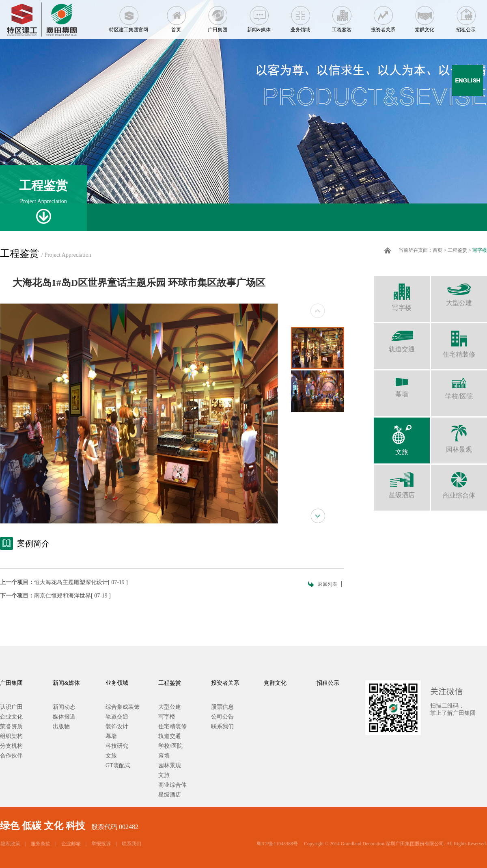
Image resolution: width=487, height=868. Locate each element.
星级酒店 (402, 482)
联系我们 (222, 726)
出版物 (61, 726)
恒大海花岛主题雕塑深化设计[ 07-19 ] (81, 582)
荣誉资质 (11, 726)
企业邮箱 (71, 844)
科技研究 (117, 746)
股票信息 (222, 707)
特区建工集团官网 (129, 16)
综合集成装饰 (123, 707)
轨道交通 (402, 338)
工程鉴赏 (342, 16)
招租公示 (466, 16)
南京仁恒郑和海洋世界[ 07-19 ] (72, 596)
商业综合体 (459, 482)
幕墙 (402, 384)
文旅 (402, 436)
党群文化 (425, 16)
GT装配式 (118, 765)
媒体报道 (64, 717)
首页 (176, 16)
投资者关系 (383, 16)
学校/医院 (459, 385)
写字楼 (480, 250)
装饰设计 (117, 726)
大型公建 (459, 291)
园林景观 (459, 435)
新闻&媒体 (259, 16)
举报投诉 (101, 844)
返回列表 (328, 584)
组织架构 (11, 736)
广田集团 (218, 16)
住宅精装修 (459, 341)
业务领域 (300, 16)
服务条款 (41, 844)
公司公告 (222, 717)
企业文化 (11, 717)
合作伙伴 (11, 756)
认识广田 (11, 707)
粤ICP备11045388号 (277, 844)
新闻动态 (64, 707)
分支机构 (11, 746)
